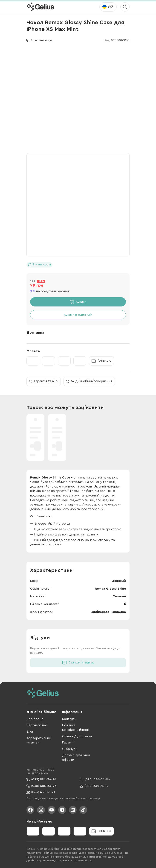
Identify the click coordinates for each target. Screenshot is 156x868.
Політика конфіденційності (76, 728)
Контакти (69, 719)
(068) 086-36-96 (41, 786)
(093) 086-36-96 (95, 780)
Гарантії (68, 743)
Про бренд (35, 719)
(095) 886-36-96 (41, 780)
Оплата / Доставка (77, 736)
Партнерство (37, 725)
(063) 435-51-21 (41, 792)
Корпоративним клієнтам (39, 740)
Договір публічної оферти (76, 758)
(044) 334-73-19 (94, 786)
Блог (30, 732)
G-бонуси (70, 749)
